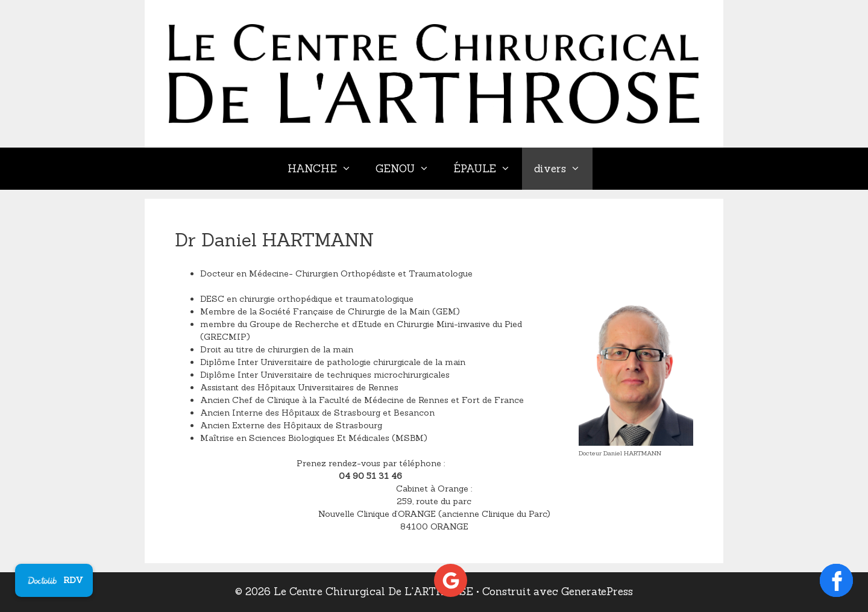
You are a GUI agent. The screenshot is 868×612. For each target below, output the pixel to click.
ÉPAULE (488, 169)
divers (563, 169)
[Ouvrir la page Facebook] (836, 580)
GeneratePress (597, 592)
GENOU (408, 169)
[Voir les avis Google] (451, 580)
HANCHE (325, 169)
